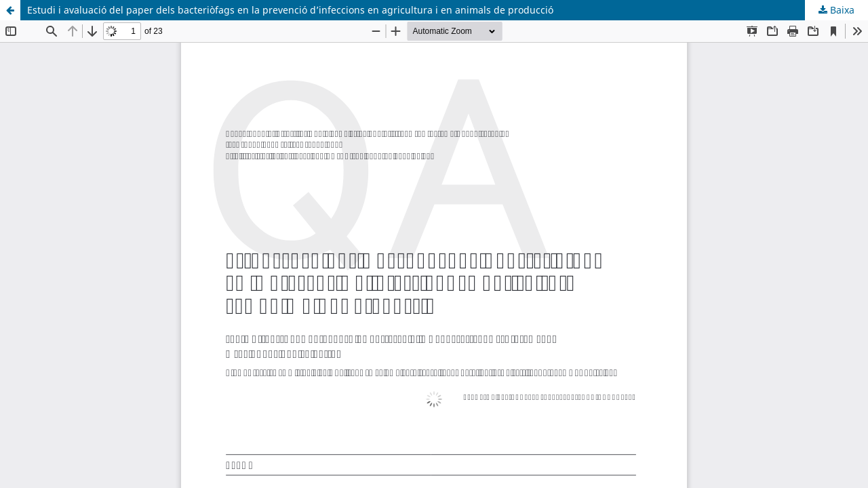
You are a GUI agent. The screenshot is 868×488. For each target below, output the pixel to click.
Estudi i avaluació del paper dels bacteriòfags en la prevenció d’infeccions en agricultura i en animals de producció (290, 10)
